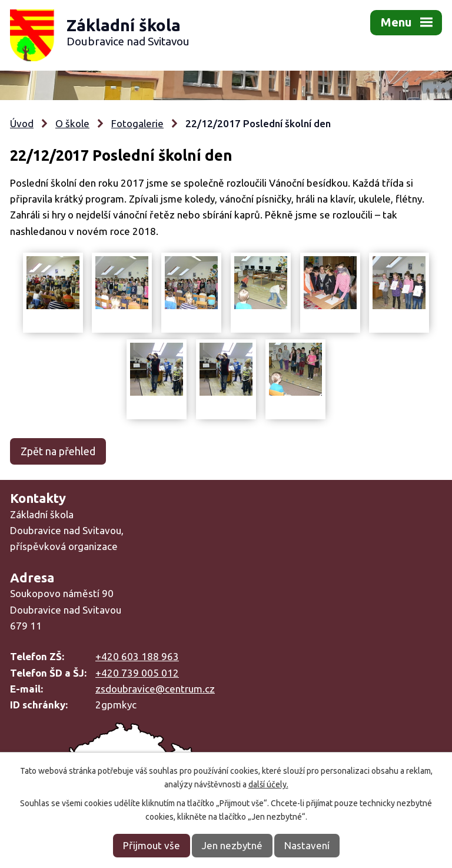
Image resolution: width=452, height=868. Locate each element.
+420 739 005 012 (137, 673)
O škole (72, 123)
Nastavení (307, 845)
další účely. (268, 784)
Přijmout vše (152, 845)
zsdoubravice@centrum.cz (155, 689)
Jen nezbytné (232, 845)
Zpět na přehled (58, 451)
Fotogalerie (137, 123)
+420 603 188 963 (137, 656)
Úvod (22, 123)
